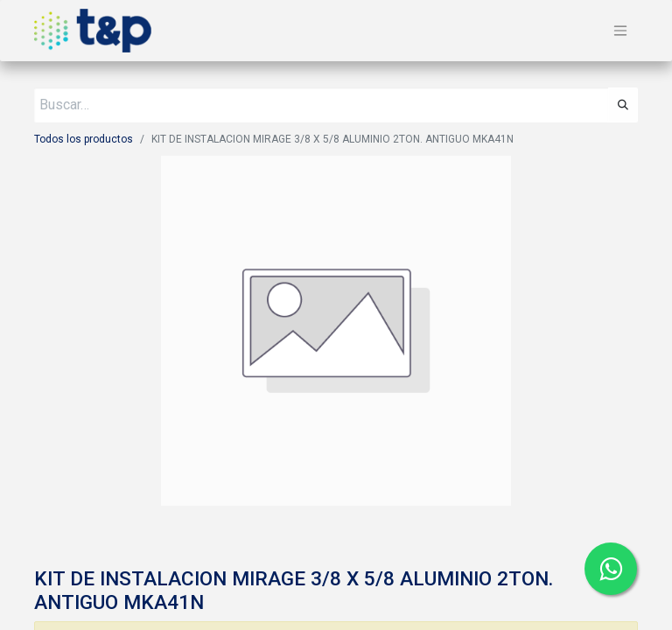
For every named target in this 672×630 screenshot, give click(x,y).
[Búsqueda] (623, 105)
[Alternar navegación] (620, 31)
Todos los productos (84, 139)
